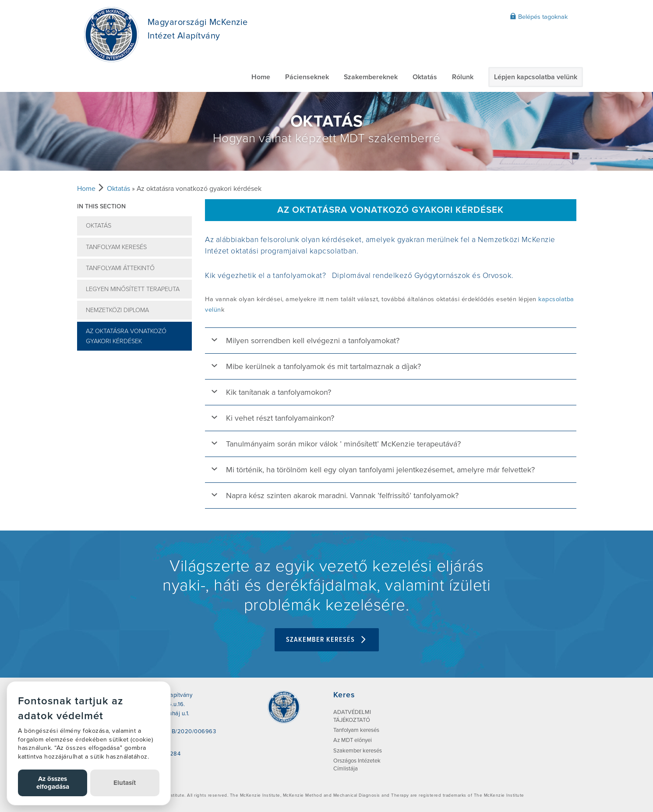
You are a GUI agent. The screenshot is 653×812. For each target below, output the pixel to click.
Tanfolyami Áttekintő (120, 268)
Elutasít (125, 783)
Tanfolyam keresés (116, 247)
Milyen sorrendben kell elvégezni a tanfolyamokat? (313, 341)
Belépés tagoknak (539, 17)
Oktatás (425, 77)
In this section (101, 206)
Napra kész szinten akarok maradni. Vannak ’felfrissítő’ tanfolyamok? (342, 496)
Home (261, 77)
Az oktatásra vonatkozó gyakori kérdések (126, 336)
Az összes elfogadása (53, 782)
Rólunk (463, 77)
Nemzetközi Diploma (117, 310)
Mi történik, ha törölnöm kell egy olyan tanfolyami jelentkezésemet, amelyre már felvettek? (380, 470)
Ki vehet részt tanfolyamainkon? (280, 418)
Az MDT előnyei (353, 740)
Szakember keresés (327, 640)
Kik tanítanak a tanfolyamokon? (279, 392)
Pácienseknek (307, 77)
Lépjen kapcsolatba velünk (536, 77)
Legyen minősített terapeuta (133, 289)
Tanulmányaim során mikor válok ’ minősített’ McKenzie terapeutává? (343, 444)
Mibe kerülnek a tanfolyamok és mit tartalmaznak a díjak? (323, 366)
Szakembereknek (371, 77)
